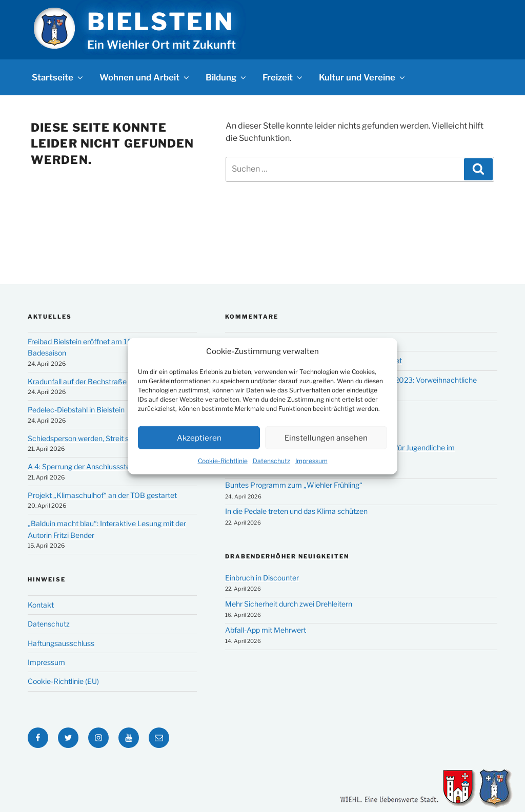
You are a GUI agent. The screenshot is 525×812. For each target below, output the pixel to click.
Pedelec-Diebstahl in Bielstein (76, 410)
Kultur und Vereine (363, 77)
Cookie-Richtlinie (223, 461)
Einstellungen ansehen (326, 438)
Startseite (58, 77)
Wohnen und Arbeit (145, 77)
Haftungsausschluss (61, 643)
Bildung (227, 77)
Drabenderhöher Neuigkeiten (287, 556)
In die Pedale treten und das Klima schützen (296, 511)
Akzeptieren (199, 438)
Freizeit (283, 77)
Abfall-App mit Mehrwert (266, 630)
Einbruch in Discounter (262, 578)
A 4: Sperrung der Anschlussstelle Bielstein (97, 466)
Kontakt (41, 605)
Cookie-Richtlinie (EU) (63, 681)
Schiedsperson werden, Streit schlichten (93, 438)
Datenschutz (271, 461)
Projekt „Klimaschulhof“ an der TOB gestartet (102, 495)
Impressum (311, 461)
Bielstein (160, 22)
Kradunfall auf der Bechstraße (77, 381)
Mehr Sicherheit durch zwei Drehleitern (289, 604)
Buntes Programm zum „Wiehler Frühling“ (294, 485)
